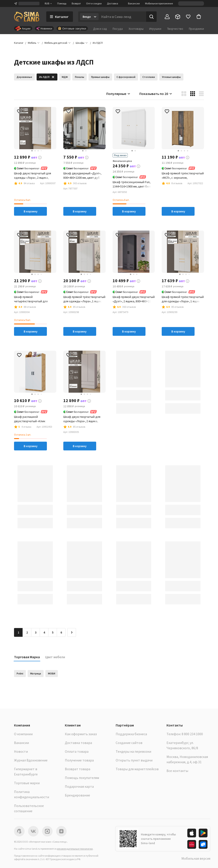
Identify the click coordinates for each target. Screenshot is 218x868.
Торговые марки (27, 783)
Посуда (118, 29)
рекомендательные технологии (75, 849)
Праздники (196, 29)
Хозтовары (136, 29)
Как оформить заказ (81, 734)
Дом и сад (100, 29)
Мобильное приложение (159, 3)
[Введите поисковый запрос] (122, 17)
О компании (23, 734)
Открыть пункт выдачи (134, 760)
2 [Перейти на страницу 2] (27, 632)
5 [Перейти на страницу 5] (53, 632)
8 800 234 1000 (192, 734)
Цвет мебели (55, 657)
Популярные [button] (118, 94)
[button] (98, 43)
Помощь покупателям (82, 778)
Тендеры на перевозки (133, 751)
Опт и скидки (94, 3)
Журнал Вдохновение (31, 760)
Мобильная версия (196, 858)
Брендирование (77, 795)
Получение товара (79, 760)
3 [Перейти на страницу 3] (36, 632)
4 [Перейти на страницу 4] (44, 632)
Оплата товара (77, 751)
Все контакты (177, 771)
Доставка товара (78, 743)
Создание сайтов (129, 743)
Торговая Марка (27, 657)
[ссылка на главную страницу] (27, 17)
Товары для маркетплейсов (137, 769)
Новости (21, 751)
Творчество (175, 29)
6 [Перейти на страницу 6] (61, 632)
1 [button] (19, 632)
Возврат (76, 3)
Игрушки (155, 29)
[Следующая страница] (72, 632)
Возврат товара (78, 769)
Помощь (62, 3)
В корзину (31, 211)
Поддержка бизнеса (131, 734)
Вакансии (134, 3)
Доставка (113, 3)
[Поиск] (151, 17)
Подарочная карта (79, 786)
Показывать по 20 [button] (156, 94)
